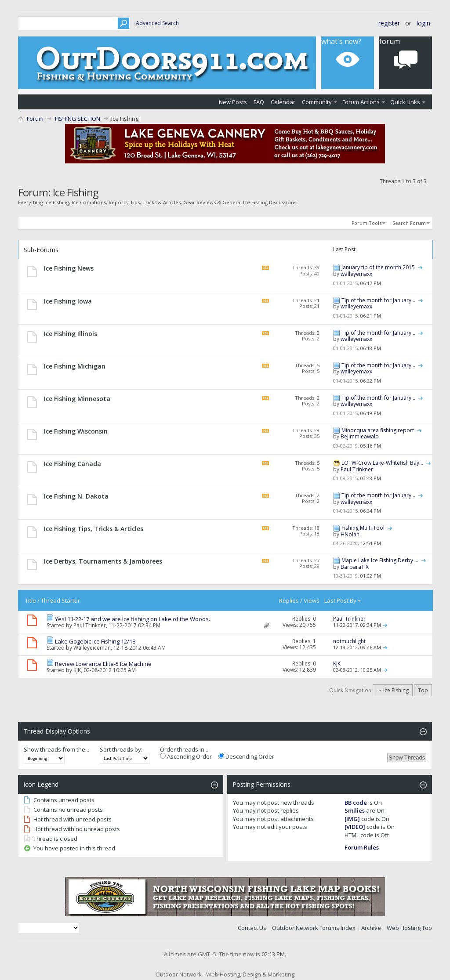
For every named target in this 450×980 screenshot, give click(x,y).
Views (312, 600)
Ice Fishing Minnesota (77, 399)
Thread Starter (60, 600)
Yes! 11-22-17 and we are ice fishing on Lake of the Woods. (132, 619)
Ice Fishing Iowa (68, 301)
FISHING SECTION (78, 119)
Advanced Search (157, 23)
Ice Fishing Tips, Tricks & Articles (94, 529)
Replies (289, 600)
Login (423, 23)
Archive (371, 928)
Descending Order (246, 756)
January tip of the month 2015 (378, 267)
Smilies (355, 810)
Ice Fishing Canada (73, 464)
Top (423, 690)
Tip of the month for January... (378, 300)
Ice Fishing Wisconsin (76, 431)
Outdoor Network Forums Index (314, 928)
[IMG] (352, 819)
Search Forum (409, 223)
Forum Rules (362, 847)
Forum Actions (361, 102)
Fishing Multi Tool (363, 528)
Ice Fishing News (69, 268)
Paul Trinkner (90, 625)
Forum (35, 119)
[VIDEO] (355, 827)
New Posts (233, 102)
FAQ (259, 102)
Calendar (283, 102)
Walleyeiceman (92, 648)
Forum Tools (367, 223)
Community (317, 102)
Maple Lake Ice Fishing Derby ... (380, 560)
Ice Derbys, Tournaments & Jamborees (103, 561)
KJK (77, 670)
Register (389, 23)
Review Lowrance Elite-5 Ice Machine (103, 664)
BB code (356, 803)
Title (31, 600)
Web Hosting (404, 928)
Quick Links (405, 102)
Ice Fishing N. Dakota (76, 496)
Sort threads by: (121, 749)
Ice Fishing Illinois (71, 334)
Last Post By (343, 600)
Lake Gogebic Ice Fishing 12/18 (95, 641)
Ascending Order (186, 756)
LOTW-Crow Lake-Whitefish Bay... (382, 463)
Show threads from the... (56, 749)
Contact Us (252, 928)
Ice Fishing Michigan (75, 366)
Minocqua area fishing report (378, 430)
